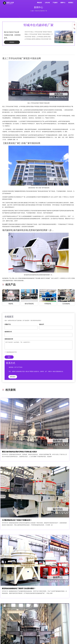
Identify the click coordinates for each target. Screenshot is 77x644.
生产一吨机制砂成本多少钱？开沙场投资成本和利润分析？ (57, 471)
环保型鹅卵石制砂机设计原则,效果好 (17, 559)
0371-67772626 (18, 367)
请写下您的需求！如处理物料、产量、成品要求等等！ (38, 345)
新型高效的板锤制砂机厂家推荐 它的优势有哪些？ (20, 471)
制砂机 (11, 304)
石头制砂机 (66, 304)
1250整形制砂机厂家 (12, 515)
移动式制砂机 (29, 304)
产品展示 (55, 3)
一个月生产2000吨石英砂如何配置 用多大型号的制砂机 (20, 603)
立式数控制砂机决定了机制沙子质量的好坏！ (57, 427)
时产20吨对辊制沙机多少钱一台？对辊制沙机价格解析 (57, 559)
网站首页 (39, 3)
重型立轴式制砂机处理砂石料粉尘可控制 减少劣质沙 (20, 427)
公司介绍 (47, 3)
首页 (33, 11)
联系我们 (71, 3)
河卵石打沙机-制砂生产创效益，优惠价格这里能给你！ (57, 515)
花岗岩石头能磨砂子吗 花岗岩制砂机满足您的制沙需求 (57, 603)
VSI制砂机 (48, 304)
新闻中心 (63, 3)
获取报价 (10, 42)
